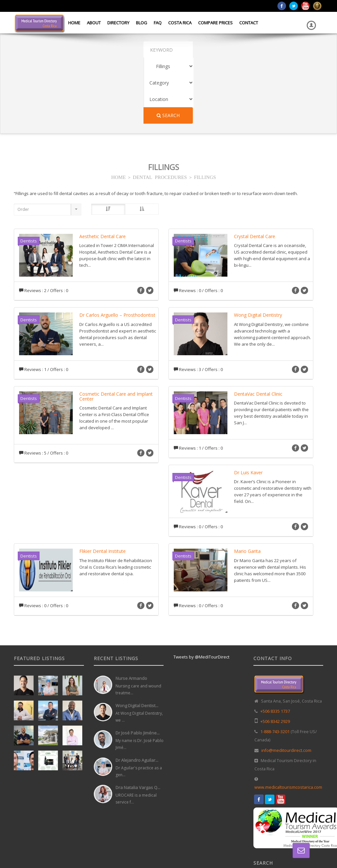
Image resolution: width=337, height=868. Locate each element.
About (94, 23)
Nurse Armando (131, 612)
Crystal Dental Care (255, 171)
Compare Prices (215, 23)
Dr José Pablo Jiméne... (138, 667)
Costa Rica (180, 23)
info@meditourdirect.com (286, 685)
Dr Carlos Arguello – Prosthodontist (117, 249)
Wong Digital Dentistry (258, 249)
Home (74, 23)
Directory (118, 23)
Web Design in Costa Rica (172, 850)
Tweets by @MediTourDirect (201, 591)
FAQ (158, 23)
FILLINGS (205, 111)
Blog (142, 23)
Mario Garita (247, 485)
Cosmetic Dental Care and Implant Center (116, 331)
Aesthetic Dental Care (103, 171)
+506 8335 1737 (275, 645)
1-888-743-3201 (275, 666)
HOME (118, 111)
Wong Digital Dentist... (137, 640)
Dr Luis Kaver (248, 407)
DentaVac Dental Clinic (258, 328)
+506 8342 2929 (275, 656)
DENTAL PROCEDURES (160, 111)
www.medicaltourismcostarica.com (288, 721)
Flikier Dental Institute (103, 485)
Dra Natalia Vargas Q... (138, 722)
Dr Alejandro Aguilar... (137, 694)
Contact (249, 23)
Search (268, 50)
